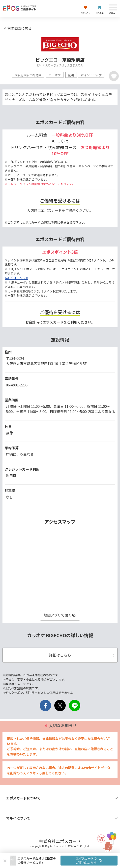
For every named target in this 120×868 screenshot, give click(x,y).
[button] (67, 861)
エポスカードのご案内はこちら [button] (89, 860)
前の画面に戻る (17, 28)
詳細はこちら (82, 655)
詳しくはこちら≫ (16, 278)
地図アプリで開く (60, 615)
